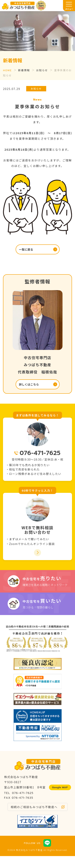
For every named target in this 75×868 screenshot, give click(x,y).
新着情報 (24, 70)
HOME (7, 70)
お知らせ (42, 70)
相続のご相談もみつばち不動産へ (34, 807)
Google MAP (60, 787)
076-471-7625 (40, 453)
